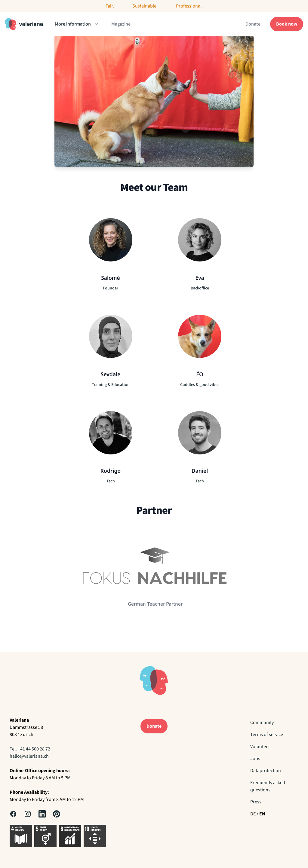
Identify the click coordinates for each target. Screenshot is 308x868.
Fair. (110, 6)
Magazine (121, 24)
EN (262, 814)
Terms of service (267, 735)
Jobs (255, 759)
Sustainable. (145, 6)
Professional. (189, 6)
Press (256, 802)
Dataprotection (266, 771)
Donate (253, 24)
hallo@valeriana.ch (29, 756)
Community (262, 723)
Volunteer (260, 747)
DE (253, 814)
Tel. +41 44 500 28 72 (30, 749)
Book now (287, 24)
